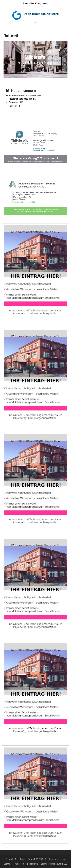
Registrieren (43, 4)
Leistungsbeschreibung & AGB (54, 864)
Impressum (19, 864)
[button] (35, 23)
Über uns (8, 864)
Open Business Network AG (26, 859)
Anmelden (29, 4)
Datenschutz (33, 864)
